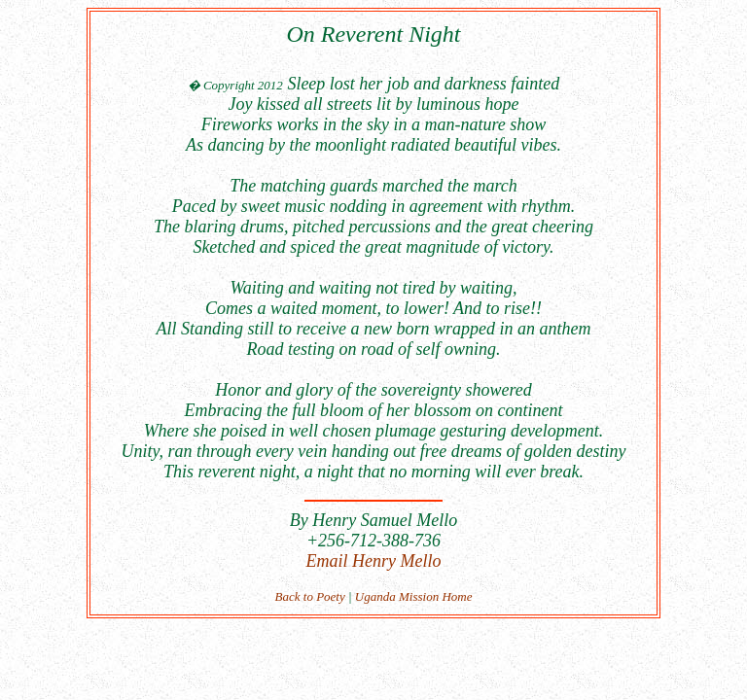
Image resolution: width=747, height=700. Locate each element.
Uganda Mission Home (414, 596)
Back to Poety (310, 596)
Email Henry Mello (374, 561)
